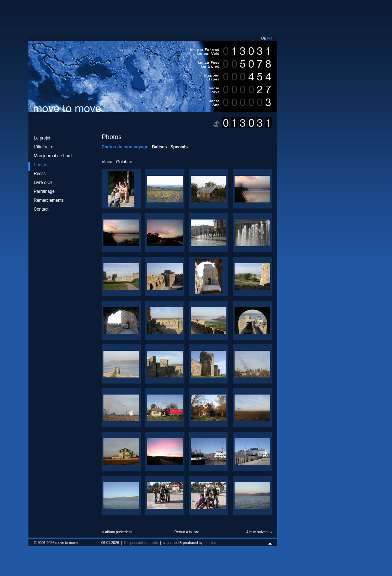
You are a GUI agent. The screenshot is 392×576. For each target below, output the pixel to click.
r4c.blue (210, 543)
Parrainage (44, 191)
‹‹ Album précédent (117, 532)
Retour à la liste (187, 532)
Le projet (42, 138)
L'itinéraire (44, 147)
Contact (41, 209)
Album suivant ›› (259, 532)
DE (264, 38)
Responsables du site (141, 543)
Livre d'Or (43, 183)
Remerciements (49, 200)
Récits (40, 174)
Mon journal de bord (53, 156)
